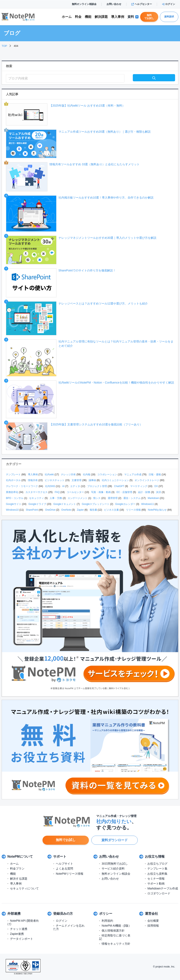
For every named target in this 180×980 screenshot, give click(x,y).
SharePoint (32, 510)
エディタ (75, 486)
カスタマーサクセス (37, 492)
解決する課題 (19, 879)
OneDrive (50, 510)
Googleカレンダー (125, 504)
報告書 (93, 510)
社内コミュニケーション (115, 480)
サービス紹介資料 (113, 869)
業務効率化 (12, 492)
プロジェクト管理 (97, 486)
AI (63, 486)
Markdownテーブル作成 (163, 888)
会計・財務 (144, 492)
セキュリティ (37, 498)
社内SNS (50, 486)
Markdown (153, 498)
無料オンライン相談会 (84, 4)
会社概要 (153, 921)
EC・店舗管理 (124, 492)
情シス (97, 498)
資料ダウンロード (115, 840)
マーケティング (139, 486)
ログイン (169, 4)
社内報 (87, 474)
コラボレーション (107, 474)
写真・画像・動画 (101, 492)
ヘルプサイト (64, 864)
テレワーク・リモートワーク (22, 486)
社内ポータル (13, 480)
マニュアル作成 (133, 474)
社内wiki (49, 474)
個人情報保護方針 (113, 931)
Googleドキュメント (65, 504)
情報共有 (33, 480)
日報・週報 (155, 474)
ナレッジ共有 (68, 474)
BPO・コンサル (15, 498)
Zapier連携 (17, 934)
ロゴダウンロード (159, 893)
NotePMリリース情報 (70, 874)
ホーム (67, 17)
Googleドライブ (37, 504)
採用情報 (153, 926)
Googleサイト (14, 504)
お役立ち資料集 (157, 874)
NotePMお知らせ (157, 510)
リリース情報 (133, 510)
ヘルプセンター (142, 4)
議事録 (92, 480)
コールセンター (75, 492)
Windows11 (148, 504)
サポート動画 (156, 883)
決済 (158, 492)
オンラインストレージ (147, 480)
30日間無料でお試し (115, 864)
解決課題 (101, 17)
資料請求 (169, 17)
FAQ (57, 492)
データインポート (22, 939)
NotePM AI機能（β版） (116, 926)
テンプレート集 (157, 869)
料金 (78, 17)
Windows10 (12, 510)
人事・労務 (56, 498)
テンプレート (13, 474)
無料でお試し (149, 17)
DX (156, 486)
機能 (88, 17)
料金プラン (17, 869)
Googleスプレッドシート (96, 504)
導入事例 (118, 17)
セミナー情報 (156, 879)
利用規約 (107, 921)
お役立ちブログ (157, 864)
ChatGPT (119, 486)
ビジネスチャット (55, 480)
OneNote (66, 510)
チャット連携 (19, 929)
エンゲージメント (78, 498)
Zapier (80, 510)
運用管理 (113, 498)
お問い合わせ (114, 4)
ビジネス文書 (111, 510)
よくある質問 (64, 869)
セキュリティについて (24, 888)
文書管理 (77, 480)
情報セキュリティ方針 (116, 944)
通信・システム (132, 498)
